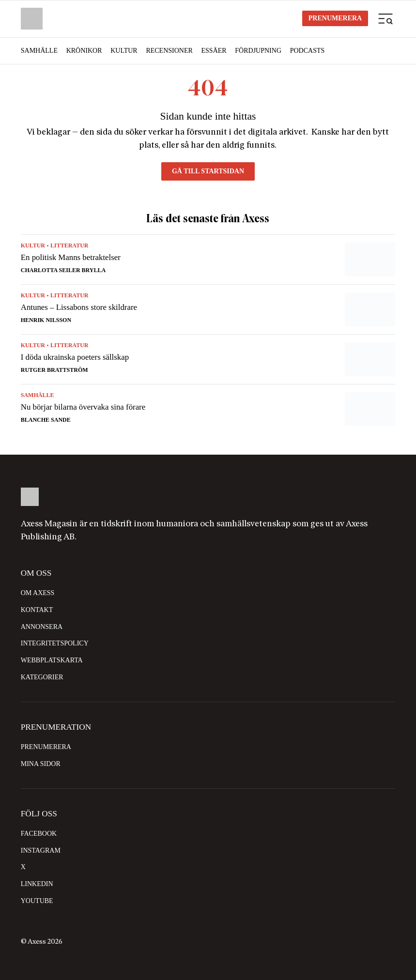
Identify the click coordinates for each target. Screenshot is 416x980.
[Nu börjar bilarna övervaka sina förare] (208, 405)
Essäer (214, 51)
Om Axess (38, 593)
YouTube (37, 901)
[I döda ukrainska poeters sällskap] (208, 359)
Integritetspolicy (55, 643)
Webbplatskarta (52, 660)
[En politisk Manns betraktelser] (208, 260)
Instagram (41, 850)
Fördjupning (258, 51)
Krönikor (84, 51)
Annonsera (42, 627)
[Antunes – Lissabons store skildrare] (208, 309)
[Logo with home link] (208, 497)
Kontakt (37, 610)
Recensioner (169, 51)
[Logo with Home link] (32, 19)
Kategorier (42, 677)
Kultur (124, 51)
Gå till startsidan (208, 171)
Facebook (39, 834)
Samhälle (39, 51)
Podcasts (308, 51)
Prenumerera (335, 18)
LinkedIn (37, 884)
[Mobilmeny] (385, 18)
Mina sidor (41, 764)
